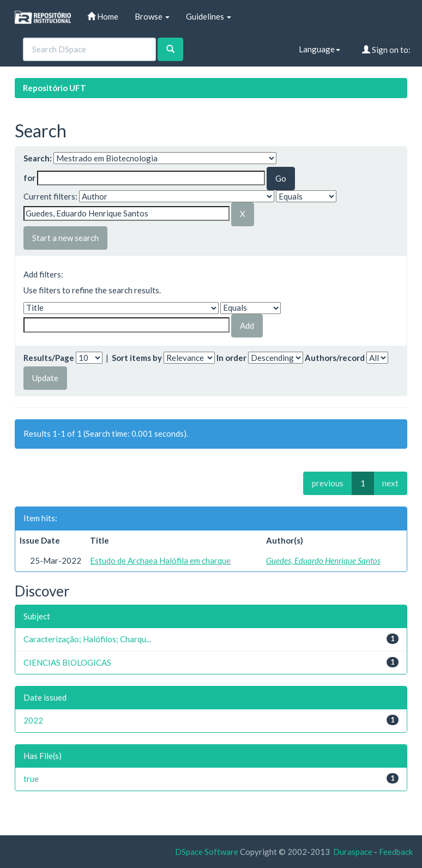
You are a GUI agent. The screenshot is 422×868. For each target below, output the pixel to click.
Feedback (396, 852)
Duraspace (353, 852)
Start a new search (65, 238)
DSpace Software (207, 852)
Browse (152, 16)
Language (319, 49)
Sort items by (137, 358)
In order (231, 358)
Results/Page (49, 358)
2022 (33, 720)
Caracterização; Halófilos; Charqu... (87, 639)
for (29, 178)
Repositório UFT (55, 88)
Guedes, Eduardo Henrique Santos (323, 560)
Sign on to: (386, 50)
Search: (38, 158)
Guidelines (209, 16)
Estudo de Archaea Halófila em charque (160, 560)
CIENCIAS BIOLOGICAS (67, 662)
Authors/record (335, 358)
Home (103, 16)
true (31, 779)
